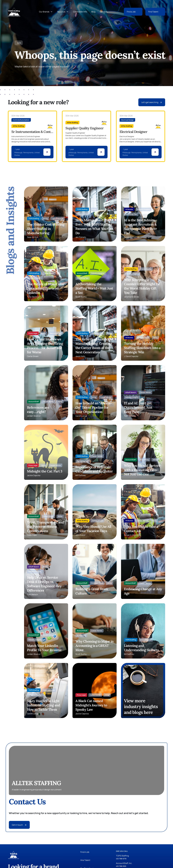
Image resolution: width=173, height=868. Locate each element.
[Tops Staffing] (14, 12)
